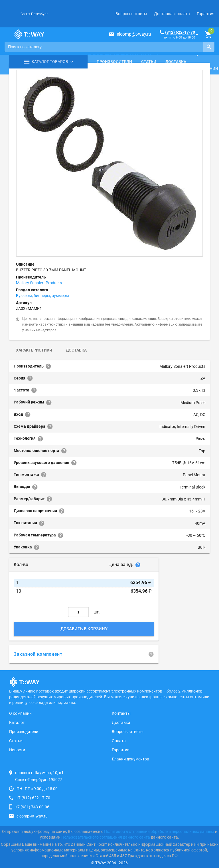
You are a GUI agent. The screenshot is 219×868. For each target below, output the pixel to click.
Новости (17, 750)
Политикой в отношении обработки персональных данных (159, 831)
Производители (114, 62)
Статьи (149, 62)
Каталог (17, 722)
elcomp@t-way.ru (134, 34)
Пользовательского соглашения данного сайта (106, 837)
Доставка (176, 62)
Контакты (121, 713)
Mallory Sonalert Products (39, 283)
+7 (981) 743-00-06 (32, 807)
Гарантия (206, 14)
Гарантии (121, 750)
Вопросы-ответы (131, 14)
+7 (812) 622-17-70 (33, 798)
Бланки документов (130, 759)
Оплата (119, 741)
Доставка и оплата (172, 14)
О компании (20, 713)
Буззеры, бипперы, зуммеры (42, 296)
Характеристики (34, 350)
